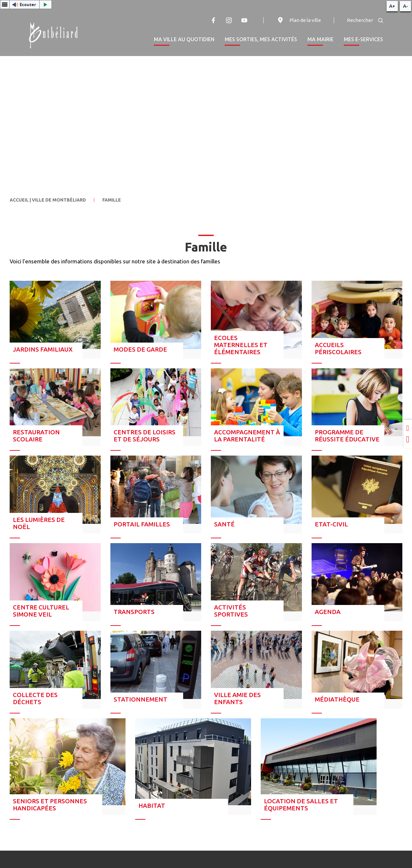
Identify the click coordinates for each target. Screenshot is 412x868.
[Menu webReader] (5, 5)
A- (406, 6)
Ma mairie (320, 39)
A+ (392, 6)
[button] (26, 5)
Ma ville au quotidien (184, 39)
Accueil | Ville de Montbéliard (48, 200)
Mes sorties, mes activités (261, 39)
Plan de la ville (299, 20)
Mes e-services (363, 39)
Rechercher (365, 20)
